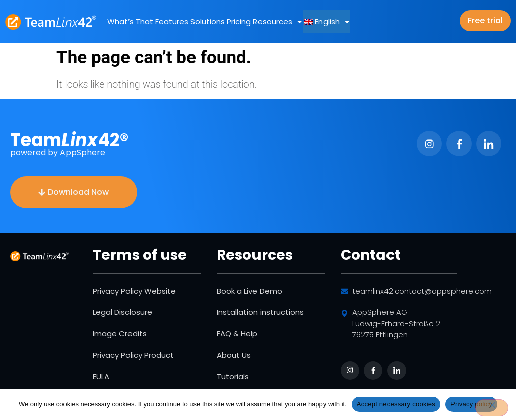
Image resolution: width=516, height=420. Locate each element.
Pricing (239, 21)
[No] (492, 408)
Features (172, 21)
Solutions (208, 21)
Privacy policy (471, 404)
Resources (277, 22)
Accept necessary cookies (396, 404)
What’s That (130, 21)
